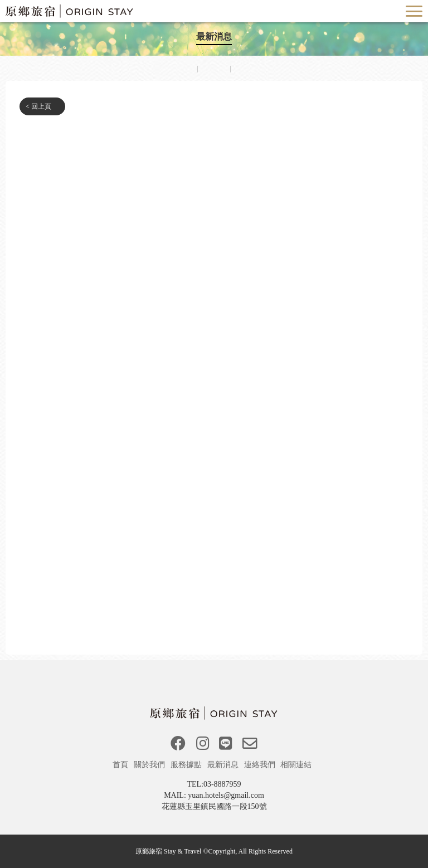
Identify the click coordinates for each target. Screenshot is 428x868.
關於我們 (150, 765)
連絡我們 (261, 765)
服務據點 (187, 765)
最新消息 (224, 765)
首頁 (121, 765)
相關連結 (297, 765)
